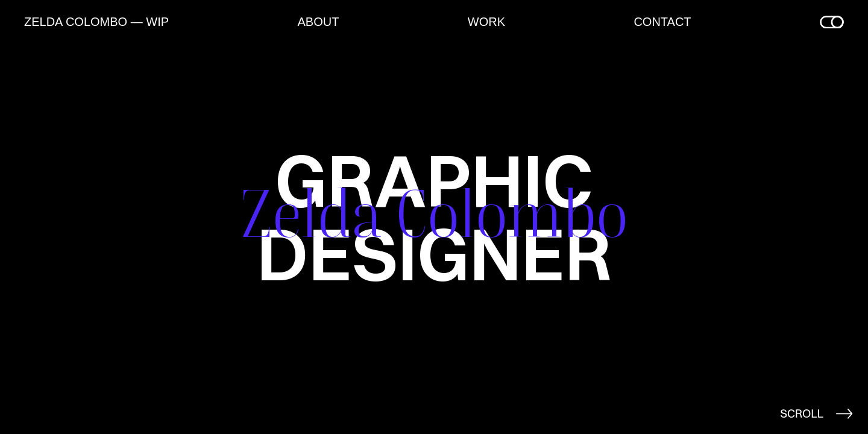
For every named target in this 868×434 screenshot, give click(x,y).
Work (486, 22)
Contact (662, 22)
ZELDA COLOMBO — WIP (96, 22)
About (318, 22)
